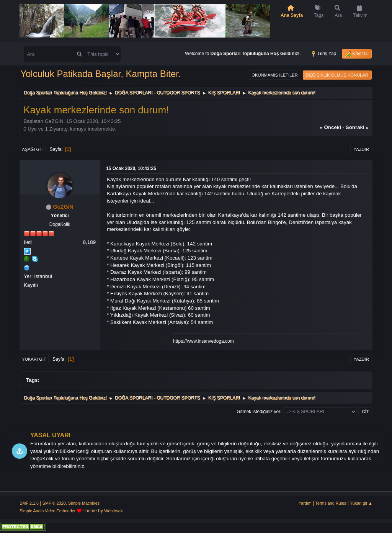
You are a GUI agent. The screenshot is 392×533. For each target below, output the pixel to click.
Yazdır (361, 149)
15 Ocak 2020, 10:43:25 (131, 168)
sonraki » (357, 127)
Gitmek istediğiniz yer (258, 411)
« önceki (330, 127)
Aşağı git (33, 149)
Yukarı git (34, 359)
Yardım (305, 503)
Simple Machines (84, 503)
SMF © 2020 (54, 503)
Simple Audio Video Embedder (47, 511)
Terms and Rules (331, 503)
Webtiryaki (114, 511)
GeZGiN (63, 207)
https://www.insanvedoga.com (203, 341)
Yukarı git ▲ (361, 503)
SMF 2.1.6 (29, 503)
